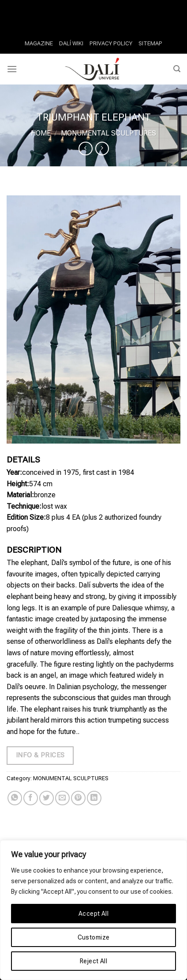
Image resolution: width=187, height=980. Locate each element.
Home (41, 133)
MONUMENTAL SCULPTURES (108, 133)
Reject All (93, 961)
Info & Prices (40, 755)
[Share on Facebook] (31, 798)
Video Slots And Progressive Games (82, 17)
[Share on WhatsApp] (15, 798)
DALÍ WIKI (71, 43)
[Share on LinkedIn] (94, 798)
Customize (94, 937)
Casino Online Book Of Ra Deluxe (51, 6)
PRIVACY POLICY (111, 43)
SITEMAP (150, 43)
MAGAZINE (39, 43)
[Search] (177, 69)
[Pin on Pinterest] (78, 798)
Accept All (93, 914)
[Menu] (12, 69)
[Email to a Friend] (62, 798)
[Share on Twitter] (47, 798)
